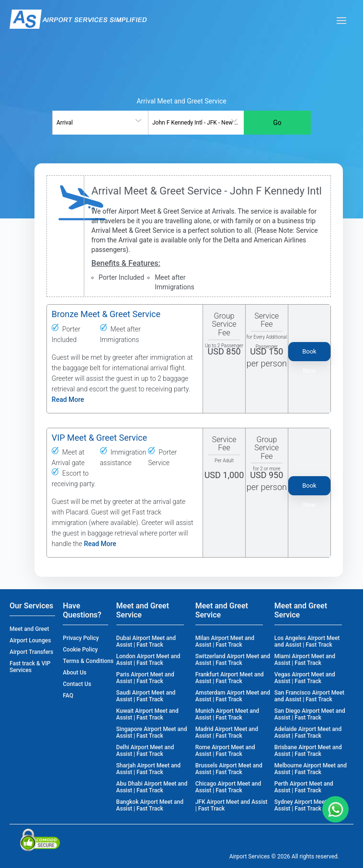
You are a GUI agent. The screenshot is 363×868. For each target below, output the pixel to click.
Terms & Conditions (88, 661)
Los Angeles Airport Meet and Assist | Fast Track (307, 641)
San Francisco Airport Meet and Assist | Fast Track (309, 696)
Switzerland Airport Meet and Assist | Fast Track (233, 660)
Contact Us (77, 684)
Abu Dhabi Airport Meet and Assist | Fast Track (152, 787)
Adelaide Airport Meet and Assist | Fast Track (308, 732)
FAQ (68, 696)
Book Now (309, 354)
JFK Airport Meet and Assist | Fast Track (232, 805)
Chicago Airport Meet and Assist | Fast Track (228, 787)
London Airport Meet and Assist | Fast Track (148, 660)
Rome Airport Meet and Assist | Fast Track (225, 751)
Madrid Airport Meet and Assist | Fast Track (227, 732)
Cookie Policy (80, 650)
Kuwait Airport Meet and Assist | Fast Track (147, 714)
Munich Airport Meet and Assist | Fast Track (227, 714)
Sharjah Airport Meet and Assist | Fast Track (148, 769)
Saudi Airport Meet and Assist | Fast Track (146, 696)
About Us (74, 673)
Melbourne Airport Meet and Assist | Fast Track (311, 769)
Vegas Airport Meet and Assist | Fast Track (305, 678)
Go (277, 123)
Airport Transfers (31, 652)
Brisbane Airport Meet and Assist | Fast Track (308, 751)
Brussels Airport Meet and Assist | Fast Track (229, 769)
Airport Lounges (30, 640)
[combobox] (100, 123)
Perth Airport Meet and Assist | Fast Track (304, 787)
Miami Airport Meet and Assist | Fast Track (305, 660)
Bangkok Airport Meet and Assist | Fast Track (150, 805)
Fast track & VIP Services (30, 667)
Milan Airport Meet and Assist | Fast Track (225, 641)
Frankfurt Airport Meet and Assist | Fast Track (230, 678)
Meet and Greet (29, 629)
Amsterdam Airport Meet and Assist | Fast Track (233, 696)
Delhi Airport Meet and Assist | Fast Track (145, 751)
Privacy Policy (81, 638)
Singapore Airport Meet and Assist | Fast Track (152, 732)
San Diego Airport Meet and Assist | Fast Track (310, 714)
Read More (68, 400)
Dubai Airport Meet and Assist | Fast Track (146, 641)
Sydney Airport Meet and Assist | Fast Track (306, 805)
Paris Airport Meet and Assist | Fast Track (145, 678)
